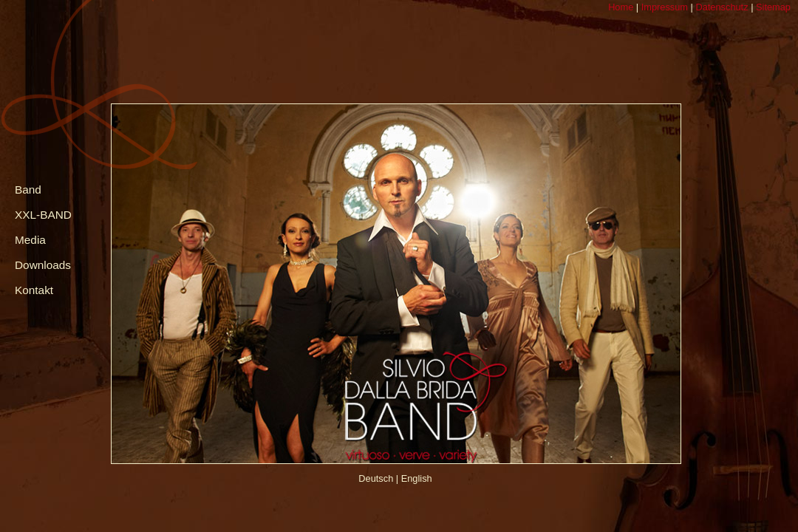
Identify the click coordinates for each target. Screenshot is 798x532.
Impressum (663, 7)
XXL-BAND (43, 215)
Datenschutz (721, 7)
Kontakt (34, 290)
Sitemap (772, 7)
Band (28, 190)
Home (621, 7)
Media (30, 240)
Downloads (43, 265)
